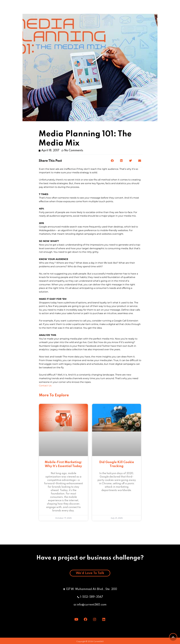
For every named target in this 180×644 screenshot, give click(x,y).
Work (47, 7)
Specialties (118, 7)
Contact (155, 7)
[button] (174, 7)
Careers (138, 7)
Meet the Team (81, 7)
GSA (61, 7)
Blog (101, 7)
